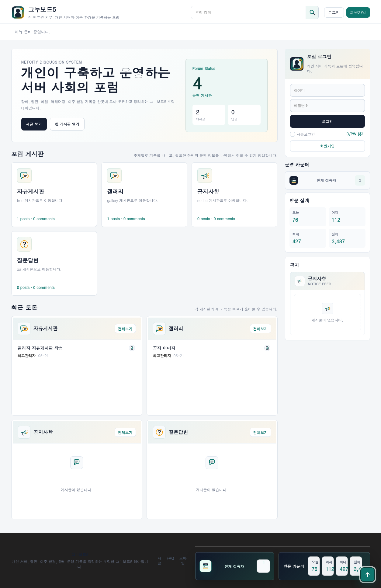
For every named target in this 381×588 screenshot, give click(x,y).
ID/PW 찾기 (355, 134)
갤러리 (176, 329)
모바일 (183, 561)
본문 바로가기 (0, 0)
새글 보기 (34, 124)
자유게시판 (46, 329)
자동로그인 (303, 134)
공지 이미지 (164, 348)
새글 (160, 561)
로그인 (334, 12)
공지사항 (43, 432)
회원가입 (358, 12)
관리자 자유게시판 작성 (40, 348)
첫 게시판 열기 (67, 124)
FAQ (170, 558)
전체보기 (125, 329)
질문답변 (178, 432)
